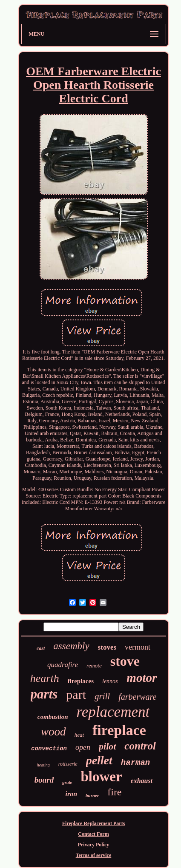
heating (43, 765)
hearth (45, 678)
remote (94, 666)
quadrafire (63, 665)
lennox (110, 681)
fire (114, 792)
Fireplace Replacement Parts (94, 823)
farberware (137, 697)
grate (67, 782)
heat (79, 735)
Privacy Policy (94, 845)
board (44, 780)
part (76, 694)
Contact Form (93, 834)
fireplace (119, 730)
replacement (113, 712)
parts (44, 694)
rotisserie (68, 764)
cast (41, 648)
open (83, 747)
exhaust (142, 781)
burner (92, 795)
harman (135, 763)
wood (53, 732)
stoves (107, 647)
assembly (71, 646)
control (140, 746)
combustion (53, 717)
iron (71, 794)
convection (49, 749)
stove (125, 661)
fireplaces (81, 681)
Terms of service (94, 855)
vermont (138, 647)
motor (142, 678)
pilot (107, 746)
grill (102, 696)
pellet (99, 760)
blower (101, 777)
